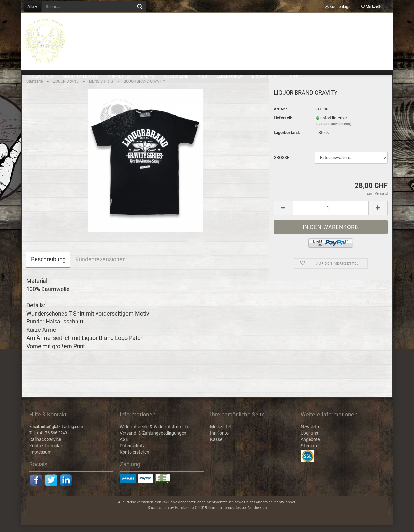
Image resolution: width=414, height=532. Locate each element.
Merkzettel (372, 7)
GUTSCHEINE (176, 76)
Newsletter (311, 434)
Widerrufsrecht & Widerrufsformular (155, 434)
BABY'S (148, 76)
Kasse (216, 447)
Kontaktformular (46, 453)
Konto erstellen (134, 459)
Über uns (309, 440)
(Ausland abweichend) (334, 132)
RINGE (296, 76)
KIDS (202, 76)
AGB (124, 447)
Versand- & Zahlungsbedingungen (153, 440)
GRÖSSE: (282, 165)
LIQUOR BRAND (266, 76)
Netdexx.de (257, 515)
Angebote (310, 447)
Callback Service (45, 447)
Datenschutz (132, 453)
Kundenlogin (338, 7)
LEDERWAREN (230, 76)
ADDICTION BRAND (80, 76)
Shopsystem (158, 515)
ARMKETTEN (120, 76)
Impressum (40, 459)
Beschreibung (48, 267)
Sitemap (309, 453)
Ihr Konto (219, 440)
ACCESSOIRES (40, 76)
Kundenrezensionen (100, 267)
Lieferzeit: (283, 125)
